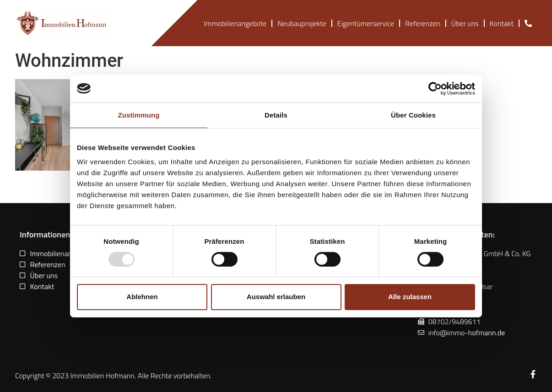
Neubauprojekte (302, 23)
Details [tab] (276, 115)
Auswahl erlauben (276, 297)
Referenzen (422, 23)
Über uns (465, 23)
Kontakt (502, 23)
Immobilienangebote (235, 23)
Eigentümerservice (366, 23)
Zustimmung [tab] (139, 115)
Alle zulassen (410, 297)
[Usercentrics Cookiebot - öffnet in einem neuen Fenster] (435, 88)
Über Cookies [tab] (413, 115)
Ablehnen (142, 297)
